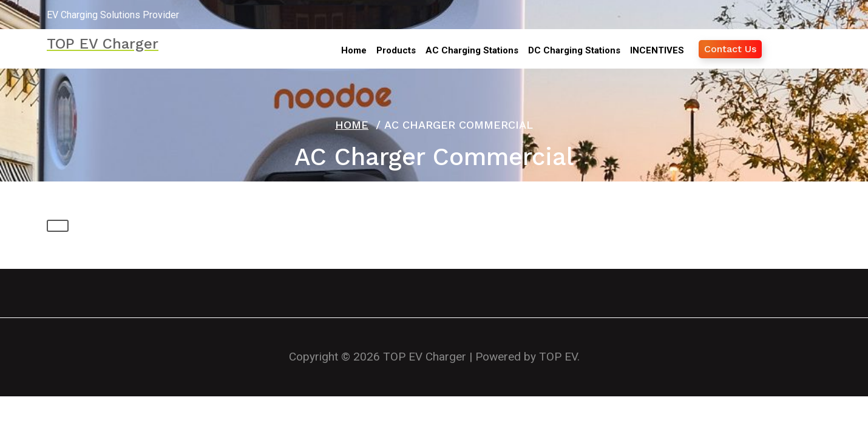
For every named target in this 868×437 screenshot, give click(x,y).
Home (352, 125)
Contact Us (730, 49)
